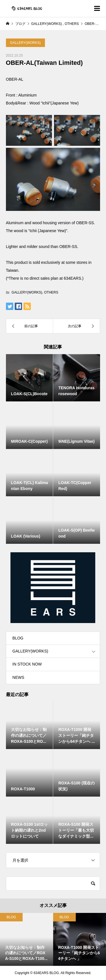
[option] (27, 940)
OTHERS (51, 292)
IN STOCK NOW (27, 664)
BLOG (18, 638)
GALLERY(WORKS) (25, 43)
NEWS (18, 677)
